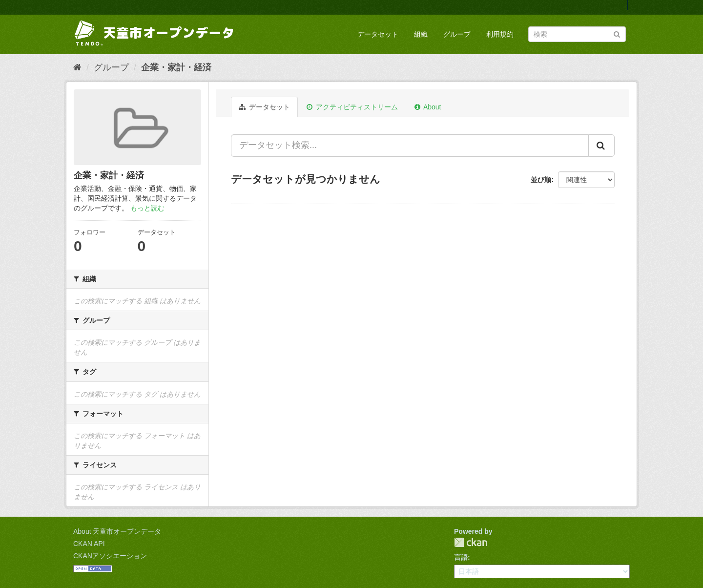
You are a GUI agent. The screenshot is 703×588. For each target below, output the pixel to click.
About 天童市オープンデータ (117, 531)
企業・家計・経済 (176, 67)
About (428, 107)
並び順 (541, 180)
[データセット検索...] (410, 146)
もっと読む (147, 208)
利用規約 (500, 34)
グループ (457, 34)
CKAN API (89, 544)
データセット (378, 34)
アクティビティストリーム (352, 107)
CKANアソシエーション (110, 556)
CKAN (471, 542)
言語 (461, 557)
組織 (421, 34)
